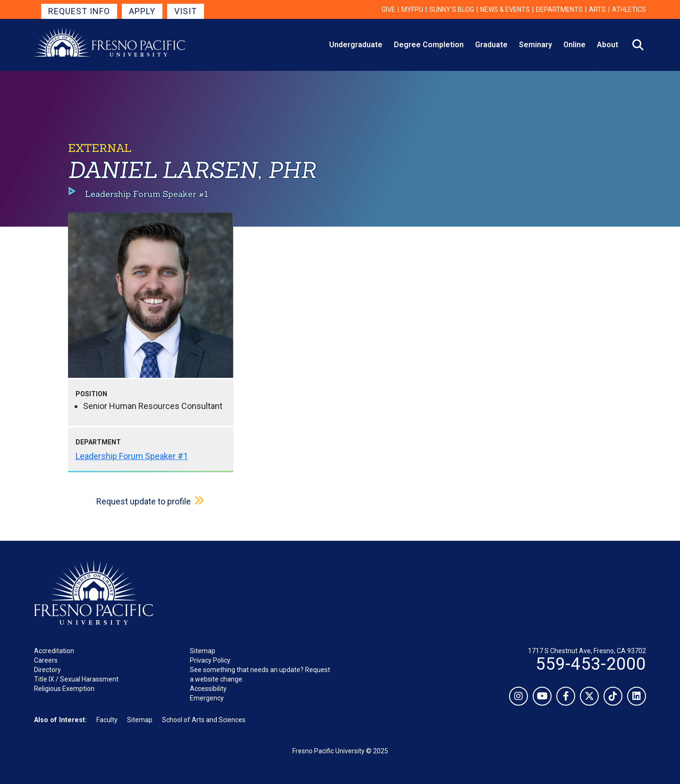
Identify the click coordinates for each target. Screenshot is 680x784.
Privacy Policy (210, 660)
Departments (559, 9)
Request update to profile (144, 501)
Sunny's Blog (452, 9)
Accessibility (208, 689)
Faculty (107, 720)
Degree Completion (429, 45)
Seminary (535, 45)
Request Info (79, 11)
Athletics (629, 9)
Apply (142, 11)
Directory (47, 670)
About (608, 45)
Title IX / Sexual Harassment (76, 679)
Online (574, 45)
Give (388, 9)
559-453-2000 (591, 664)
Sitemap (203, 651)
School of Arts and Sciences (204, 720)
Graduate (491, 45)
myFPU (412, 9)
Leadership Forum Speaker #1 (132, 456)
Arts (597, 9)
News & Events (505, 9)
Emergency (207, 698)
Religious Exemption (64, 689)
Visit (186, 11)
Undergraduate (356, 45)
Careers (46, 660)
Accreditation (54, 651)
